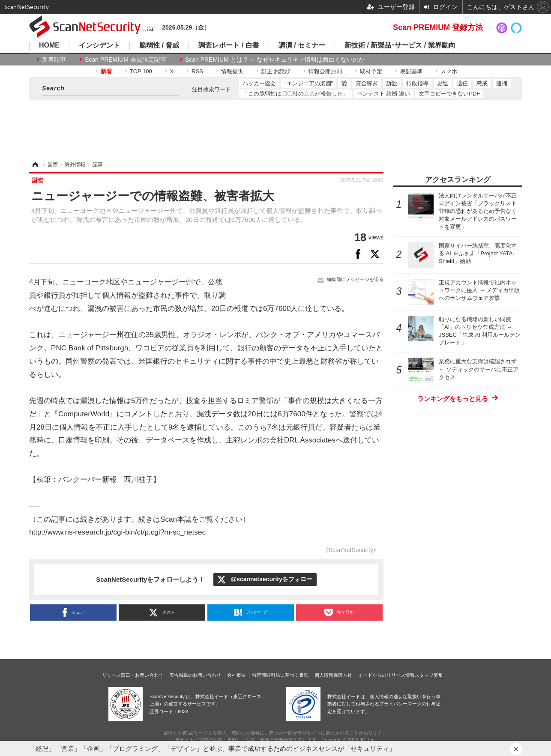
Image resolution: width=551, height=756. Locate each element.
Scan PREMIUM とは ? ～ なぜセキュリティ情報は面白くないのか (275, 60)
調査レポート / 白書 (229, 45)
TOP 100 (141, 71)
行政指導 (417, 83)
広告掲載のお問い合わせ (195, 675)
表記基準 (411, 71)
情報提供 (232, 71)
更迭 (443, 83)
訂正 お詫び (276, 71)
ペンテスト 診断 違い (383, 94)
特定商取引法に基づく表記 (280, 675)
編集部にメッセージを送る (355, 279)
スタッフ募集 (429, 675)
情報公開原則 (325, 71)
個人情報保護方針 (333, 675)
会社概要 (237, 675)
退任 (462, 83)
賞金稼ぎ (367, 83)
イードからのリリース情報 (386, 675)
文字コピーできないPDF (449, 94)
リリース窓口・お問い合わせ (133, 675)
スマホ (449, 71)
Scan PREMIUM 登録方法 (438, 27)
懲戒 (482, 83)
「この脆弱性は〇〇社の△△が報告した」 (295, 94)
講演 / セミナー (302, 45)
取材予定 (371, 71)
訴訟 (392, 83)
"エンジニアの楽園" (309, 83)
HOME (49, 45)
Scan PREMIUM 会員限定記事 (126, 60)
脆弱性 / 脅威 (159, 45)
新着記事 (54, 60)
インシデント (99, 45)
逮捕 (502, 83)
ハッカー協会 (259, 83)
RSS (197, 71)
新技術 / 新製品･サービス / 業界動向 (400, 45)
